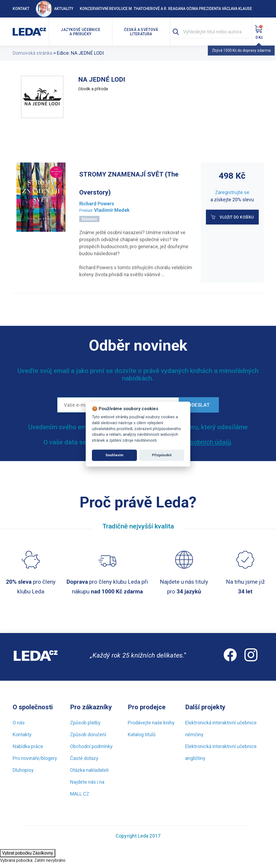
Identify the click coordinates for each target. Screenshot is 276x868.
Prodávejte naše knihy (151, 723)
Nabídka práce (28, 746)
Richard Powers (97, 204)
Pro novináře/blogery (35, 758)
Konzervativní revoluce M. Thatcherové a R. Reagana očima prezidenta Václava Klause (166, 9)
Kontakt (21, 9)
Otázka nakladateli (89, 770)
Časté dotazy (84, 758)
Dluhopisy (23, 770)
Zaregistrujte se (232, 192)
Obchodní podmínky (91, 746)
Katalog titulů (142, 734)
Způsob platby (85, 723)
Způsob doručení (88, 734)
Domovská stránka (32, 53)
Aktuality (55, 9)
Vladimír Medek (112, 210)
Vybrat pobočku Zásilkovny (28, 853)
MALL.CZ (80, 794)
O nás (19, 723)
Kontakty (22, 734)
